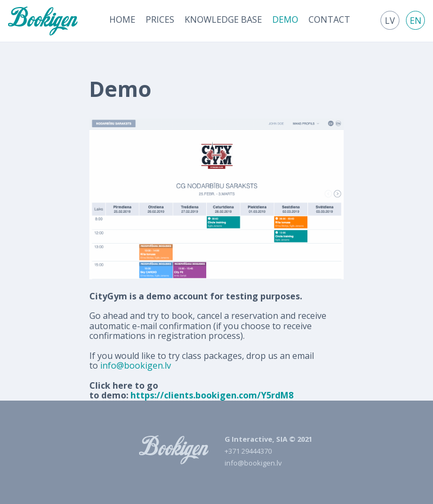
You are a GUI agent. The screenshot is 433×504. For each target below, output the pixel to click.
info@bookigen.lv (136, 365)
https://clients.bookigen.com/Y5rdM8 (212, 395)
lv (390, 21)
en (416, 21)
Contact (329, 19)
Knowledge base (223, 19)
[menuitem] (122, 19)
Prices (160, 19)
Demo (285, 19)
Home (122, 19)
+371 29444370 (248, 451)
